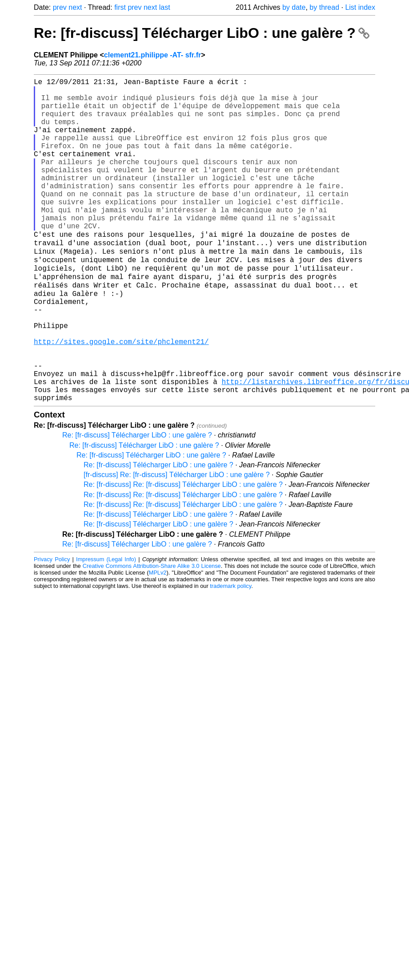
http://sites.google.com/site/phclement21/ (121, 397)
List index (360, 7)
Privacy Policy (52, 627)
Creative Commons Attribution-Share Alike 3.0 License (152, 634)
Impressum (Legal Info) (106, 627)
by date (294, 7)
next (75, 7)
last (165, 7)
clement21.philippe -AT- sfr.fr (152, 55)
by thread (324, 7)
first (120, 7)
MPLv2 (158, 640)
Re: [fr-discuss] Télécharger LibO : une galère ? (202, 33)
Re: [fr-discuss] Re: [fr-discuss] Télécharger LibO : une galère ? (183, 552)
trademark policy (231, 654)
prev (60, 7)
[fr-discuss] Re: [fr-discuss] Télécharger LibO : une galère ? (177, 542)
